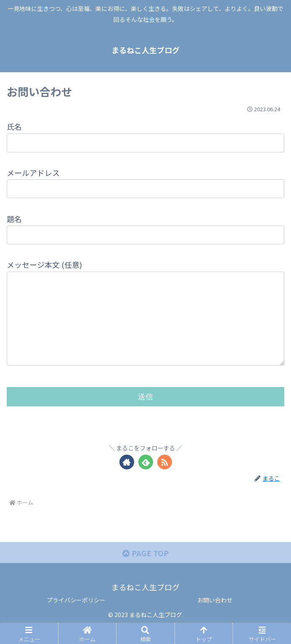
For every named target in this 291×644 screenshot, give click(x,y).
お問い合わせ (215, 617)
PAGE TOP (145, 570)
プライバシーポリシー (76, 617)
